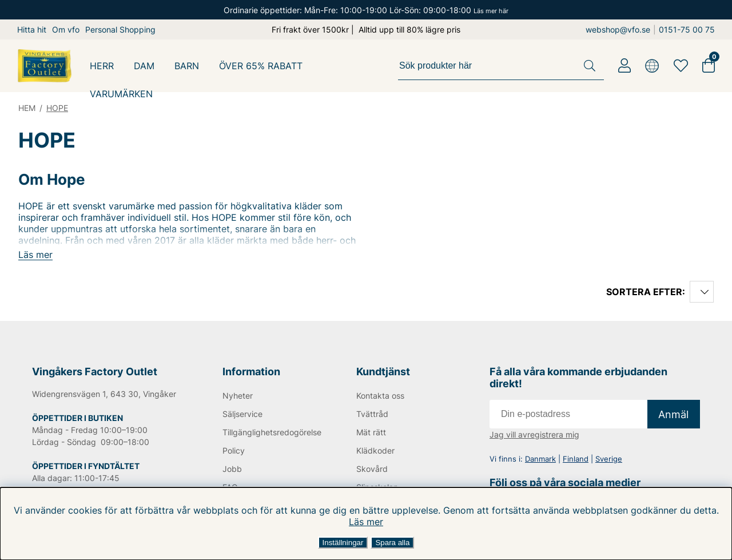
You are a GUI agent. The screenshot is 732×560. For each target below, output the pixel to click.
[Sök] (501, 66)
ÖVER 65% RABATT (261, 66)
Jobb (232, 469)
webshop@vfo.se (618, 29)
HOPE (57, 108)
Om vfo (66, 29)
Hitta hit (32, 29)
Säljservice (242, 414)
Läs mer (366, 522)
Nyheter (238, 396)
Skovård (372, 469)
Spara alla (392, 543)
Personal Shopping (120, 29)
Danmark (540, 459)
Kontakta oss (380, 396)
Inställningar (343, 543)
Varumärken (121, 94)
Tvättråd (372, 414)
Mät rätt (371, 432)
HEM (27, 108)
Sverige (609, 459)
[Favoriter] (681, 66)
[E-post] (568, 414)
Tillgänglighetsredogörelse (270, 432)
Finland (576, 459)
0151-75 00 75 (687, 29)
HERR (102, 66)
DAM (144, 66)
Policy (234, 450)
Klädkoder (375, 450)
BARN (187, 66)
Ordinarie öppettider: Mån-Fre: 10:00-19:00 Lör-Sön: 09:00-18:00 (366, 10)
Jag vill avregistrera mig (534, 434)
